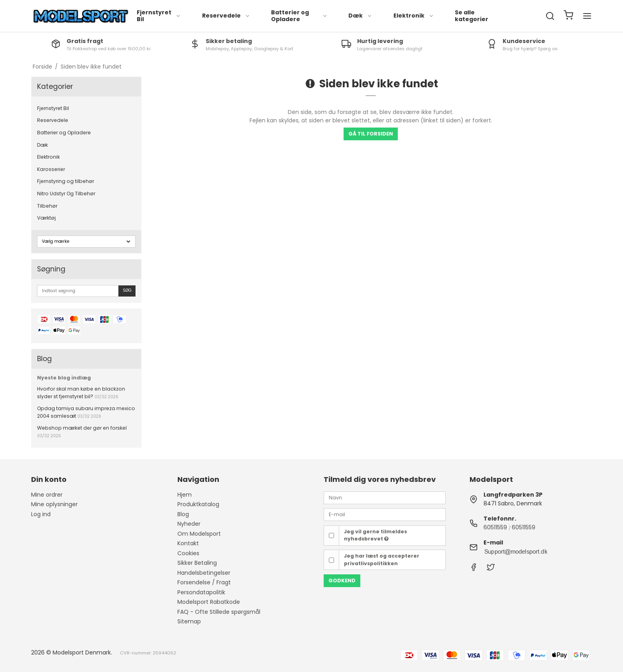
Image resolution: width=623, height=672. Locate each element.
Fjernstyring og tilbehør (66, 181)
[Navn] (385, 497)
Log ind (41, 514)
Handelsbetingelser (204, 573)
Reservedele (226, 16)
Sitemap (189, 621)
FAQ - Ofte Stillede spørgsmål (219, 612)
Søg (127, 290)
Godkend (342, 581)
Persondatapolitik (201, 592)
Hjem (185, 495)
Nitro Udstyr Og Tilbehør (66, 194)
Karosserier (51, 169)
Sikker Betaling (197, 563)
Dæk (360, 16)
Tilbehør (47, 206)
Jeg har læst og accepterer (382, 559)
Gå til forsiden (371, 134)
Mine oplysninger (54, 504)
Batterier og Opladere (299, 16)
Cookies (188, 553)
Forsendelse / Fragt (204, 582)
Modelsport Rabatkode (209, 602)
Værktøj (46, 218)
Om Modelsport (199, 534)
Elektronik (414, 16)
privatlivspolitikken (371, 563)
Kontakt (188, 543)
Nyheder (189, 524)
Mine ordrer (47, 495)
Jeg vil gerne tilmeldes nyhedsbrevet (375, 535)
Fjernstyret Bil (159, 16)
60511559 (495, 527)
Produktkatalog (198, 504)
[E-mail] (385, 514)
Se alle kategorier (472, 16)
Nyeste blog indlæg (64, 378)
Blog (183, 514)
